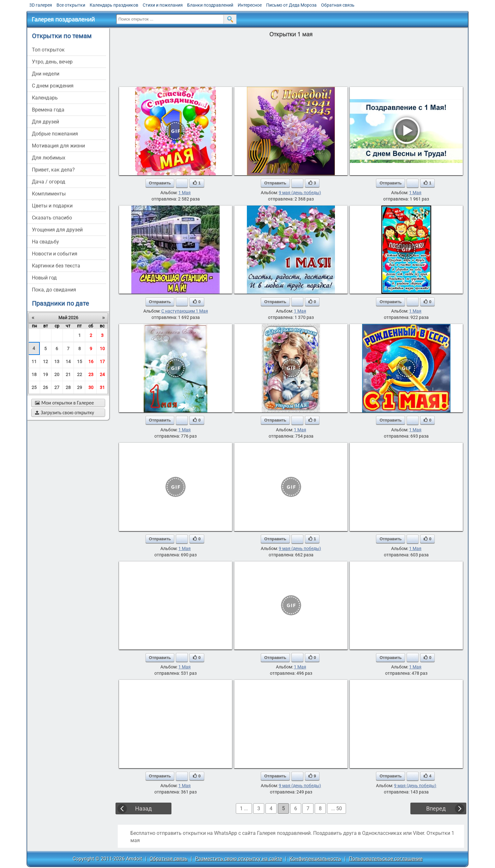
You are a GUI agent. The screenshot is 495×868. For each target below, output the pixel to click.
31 (102, 387)
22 (80, 374)
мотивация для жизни (58, 146)
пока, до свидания (54, 290)
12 (45, 362)
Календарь (45, 98)
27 (57, 387)
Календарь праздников (114, 5)
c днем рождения (53, 86)
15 (80, 362)
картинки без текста (56, 266)
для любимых (49, 158)
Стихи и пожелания (163, 5)
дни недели (46, 74)
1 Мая (185, 193)
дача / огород (49, 182)
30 (91, 387)
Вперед (436, 808)
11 (34, 362)
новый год (44, 278)
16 (91, 362)
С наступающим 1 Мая (185, 311)
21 (68, 374)
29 (80, 387)
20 (57, 374)
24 (102, 374)
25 (34, 387)
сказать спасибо (52, 218)
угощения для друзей (57, 230)
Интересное (250, 5)
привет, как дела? (53, 170)
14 (68, 362)
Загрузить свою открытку (65, 413)
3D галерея (41, 5)
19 (45, 374)
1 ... (244, 808)
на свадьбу (45, 242)
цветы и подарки (52, 206)
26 (45, 387)
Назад (143, 808)
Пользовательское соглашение (386, 859)
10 (102, 349)
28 (68, 387)
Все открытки (71, 5)
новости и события (55, 254)
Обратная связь (338, 5)
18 (34, 374)
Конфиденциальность (315, 859)
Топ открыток (48, 50)
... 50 (337, 808)
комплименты (49, 194)
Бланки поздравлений (210, 5)
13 (57, 362)
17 (102, 362)
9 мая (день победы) (300, 193)
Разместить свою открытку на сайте (239, 859)
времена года (48, 110)
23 (91, 374)
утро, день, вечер (52, 62)
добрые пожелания (55, 134)
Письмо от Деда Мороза (291, 5)
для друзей (45, 122)
